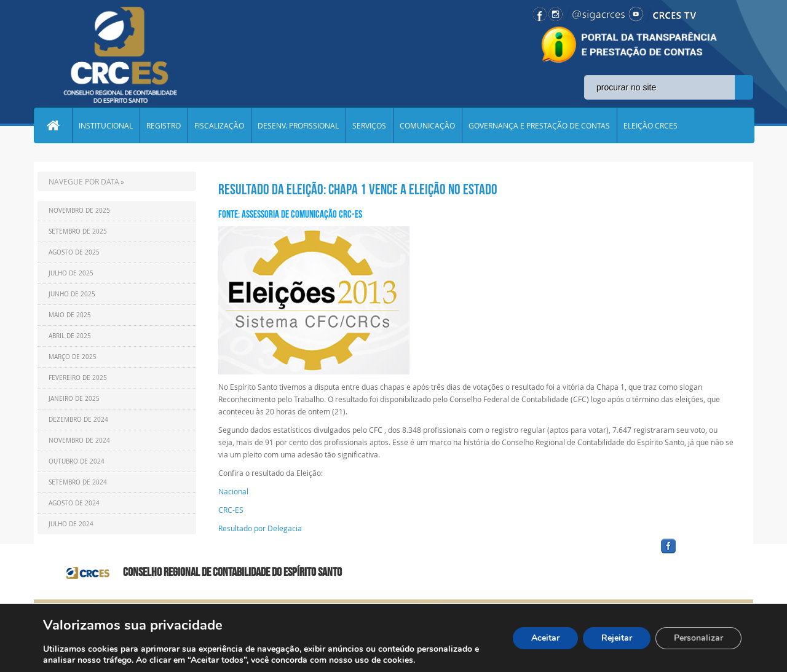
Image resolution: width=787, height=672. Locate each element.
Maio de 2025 (70, 315)
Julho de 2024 (71, 524)
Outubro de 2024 (77, 461)
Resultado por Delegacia (260, 528)
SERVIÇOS (369, 125)
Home (53, 125)
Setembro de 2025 (78, 231)
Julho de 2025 (71, 273)
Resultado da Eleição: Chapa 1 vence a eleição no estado (358, 189)
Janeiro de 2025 (74, 399)
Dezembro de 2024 (78, 420)
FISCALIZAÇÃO (219, 125)
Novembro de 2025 (79, 211)
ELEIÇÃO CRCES (651, 125)
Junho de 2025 (72, 294)
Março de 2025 (73, 357)
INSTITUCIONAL (106, 125)
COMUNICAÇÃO (427, 125)
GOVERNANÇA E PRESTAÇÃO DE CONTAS (539, 125)
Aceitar (545, 638)
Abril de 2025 (70, 336)
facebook (698, 554)
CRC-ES (232, 510)
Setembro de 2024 (78, 482)
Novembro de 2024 (79, 441)
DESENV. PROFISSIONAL (298, 125)
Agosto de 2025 (74, 252)
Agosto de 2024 (74, 503)
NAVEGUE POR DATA (84, 181)
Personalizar (698, 638)
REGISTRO (164, 125)
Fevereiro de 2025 (78, 378)
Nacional (233, 491)
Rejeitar (617, 638)
